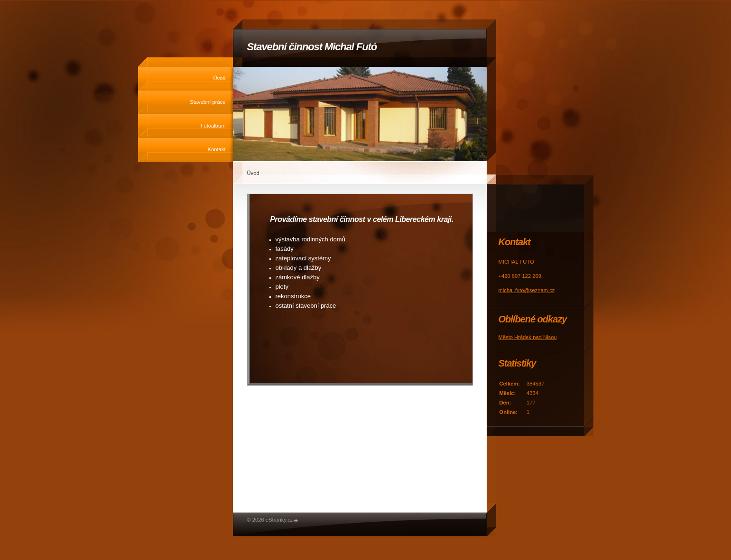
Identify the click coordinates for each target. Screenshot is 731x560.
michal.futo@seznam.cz (527, 290)
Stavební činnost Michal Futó (312, 47)
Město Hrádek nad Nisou (528, 337)
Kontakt (217, 149)
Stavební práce (208, 102)
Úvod (219, 78)
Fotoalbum (213, 126)
